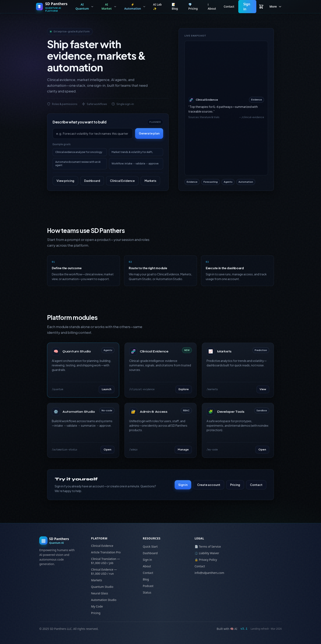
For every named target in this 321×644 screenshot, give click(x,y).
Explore (184, 389)
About (147, 566)
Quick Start (150, 547)
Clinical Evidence (122, 181)
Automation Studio (104, 600)
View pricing (65, 181)
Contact (229, 6)
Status (147, 592)
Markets (150, 181)
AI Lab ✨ (157, 6)
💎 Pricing (193, 6)
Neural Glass (100, 593)
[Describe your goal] (93, 134)
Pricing (235, 485)
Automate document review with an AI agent (78, 164)
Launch (107, 389)
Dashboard (92, 181)
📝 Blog (175, 6)
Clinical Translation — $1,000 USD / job (106, 561)
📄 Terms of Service (208, 547)
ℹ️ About (212, 6)
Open (107, 449)
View (263, 389)
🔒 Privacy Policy (206, 560)
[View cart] (261, 7)
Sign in (247, 7)
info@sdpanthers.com (209, 573)
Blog (146, 579)
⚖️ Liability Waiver (207, 553)
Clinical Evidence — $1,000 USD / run (104, 572)
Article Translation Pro (106, 552)
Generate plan (149, 133)
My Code (97, 606)
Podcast (148, 586)
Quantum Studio (102, 587)
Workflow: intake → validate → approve (135, 164)
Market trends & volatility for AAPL (132, 152)
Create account (209, 485)
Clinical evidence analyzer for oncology (79, 152)
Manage (183, 449)
